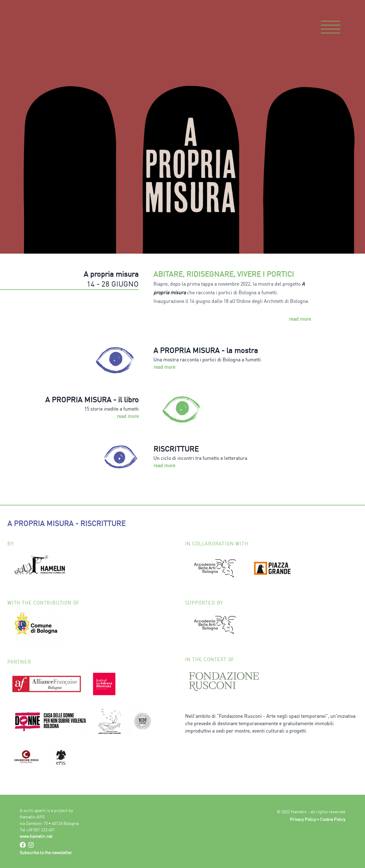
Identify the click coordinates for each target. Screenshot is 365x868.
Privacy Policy (303, 819)
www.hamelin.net (36, 836)
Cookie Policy (333, 819)
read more (300, 319)
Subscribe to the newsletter (46, 852)
